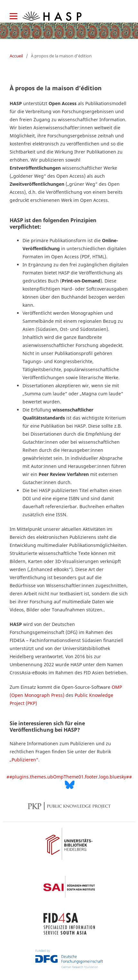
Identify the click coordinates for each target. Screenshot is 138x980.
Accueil (16, 56)
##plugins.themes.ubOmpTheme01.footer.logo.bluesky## (69, 781)
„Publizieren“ (24, 760)
